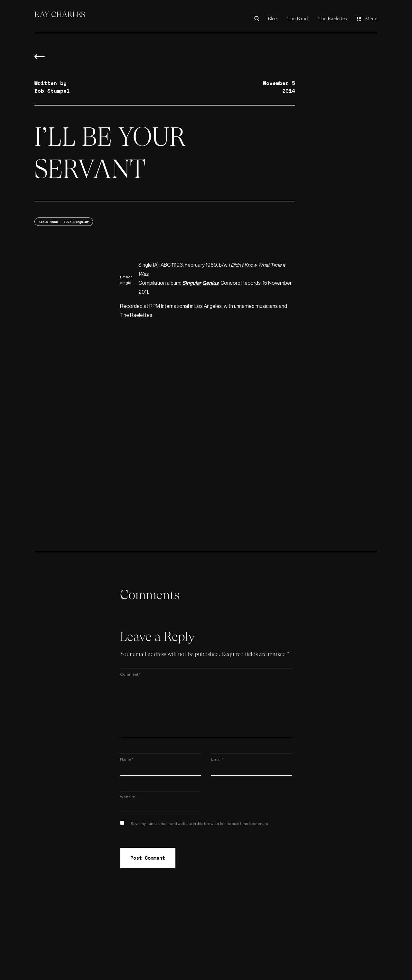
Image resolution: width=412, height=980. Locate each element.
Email (217, 759)
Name (127, 759)
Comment (130, 674)
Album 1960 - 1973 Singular (64, 222)
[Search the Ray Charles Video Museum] (258, 19)
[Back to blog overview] (40, 60)
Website (128, 797)
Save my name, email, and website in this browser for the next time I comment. (200, 824)
